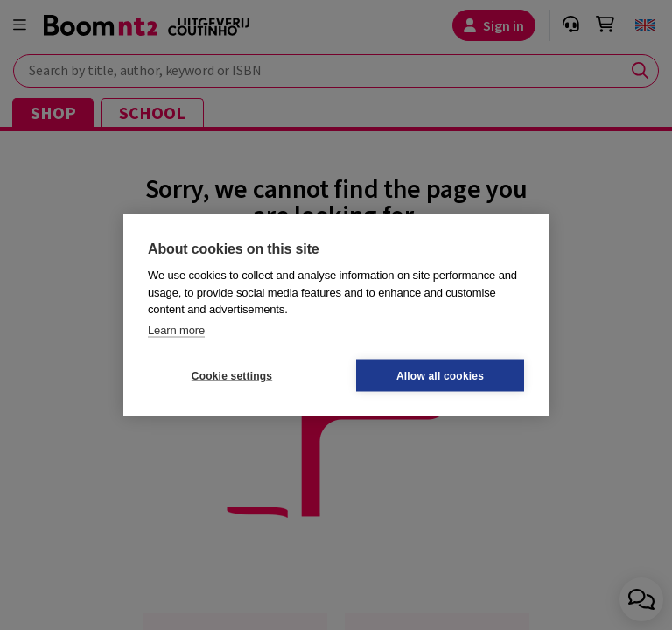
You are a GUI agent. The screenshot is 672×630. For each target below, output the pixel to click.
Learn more (176, 329)
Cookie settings (232, 375)
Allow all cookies (440, 375)
